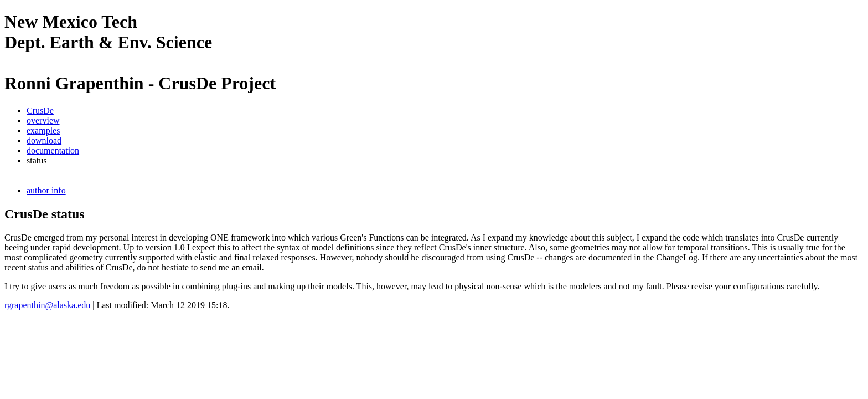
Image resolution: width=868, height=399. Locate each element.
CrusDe (40, 111)
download (44, 140)
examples (43, 131)
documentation (53, 150)
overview (43, 121)
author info (46, 190)
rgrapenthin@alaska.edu (47, 305)
